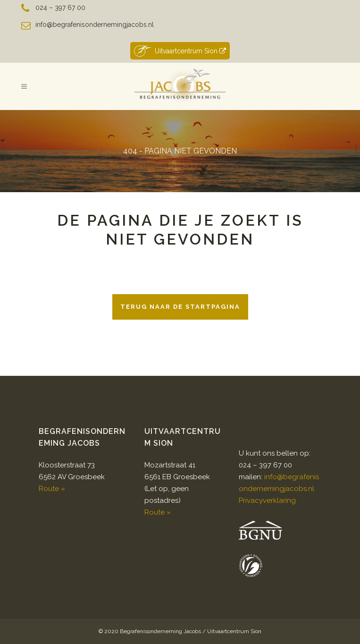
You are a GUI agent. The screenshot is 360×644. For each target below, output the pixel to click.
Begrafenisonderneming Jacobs (160, 631)
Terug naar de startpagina (180, 307)
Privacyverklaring (267, 500)
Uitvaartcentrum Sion (180, 51)
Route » (52, 489)
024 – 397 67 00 (60, 8)
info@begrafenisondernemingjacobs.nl (95, 25)
